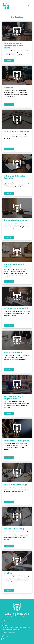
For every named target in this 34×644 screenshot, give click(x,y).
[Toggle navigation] (28, 6)
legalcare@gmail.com (7, 636)
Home (3, 618)
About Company (5, 620)
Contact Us (4, 625)
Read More (9, 61)
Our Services (4, 623)
